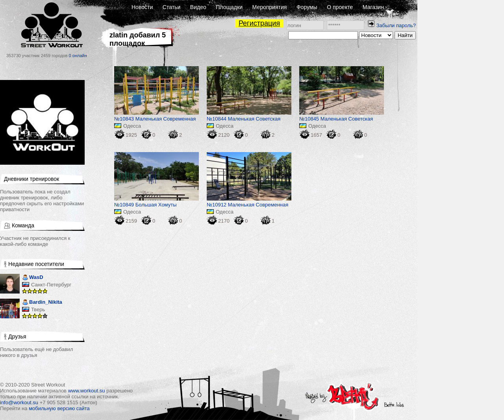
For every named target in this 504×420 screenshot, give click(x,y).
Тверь (38, 309)
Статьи (171, 7)
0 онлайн (78, 56)
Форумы (307, 7)
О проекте (340, 7)
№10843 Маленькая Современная (155, 119)
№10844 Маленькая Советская (244, 119)
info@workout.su (19, 402)
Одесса (132, 126)
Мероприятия (270, 7)
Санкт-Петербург (51, 285)
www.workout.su (87, 391)
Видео (198, 7)
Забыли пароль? (396, 25)
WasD (33, 278)
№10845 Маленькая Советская (336, 119)
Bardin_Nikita (42, 303)
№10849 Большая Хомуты (145, 205)
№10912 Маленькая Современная (247, 205)
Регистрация (259, 23)
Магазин (373, 7)
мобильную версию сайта (59, 408)
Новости (142, 7)
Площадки (229, 7)
